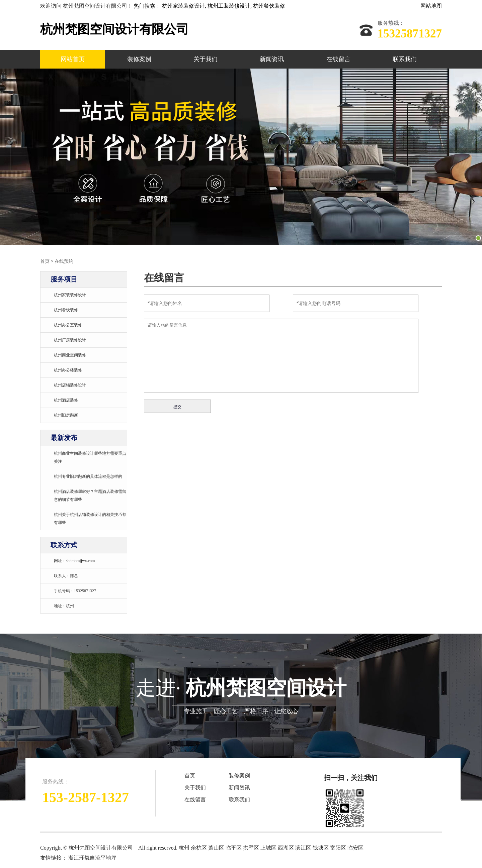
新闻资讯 (272, 59)
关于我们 (206, 59)
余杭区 (199, 847)
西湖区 (286, 847)
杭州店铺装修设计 (70, 385)
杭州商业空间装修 (70, 355)
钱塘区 (321, 847)
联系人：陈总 (66, 575)
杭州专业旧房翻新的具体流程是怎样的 (88, 476)
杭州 (185, 847)
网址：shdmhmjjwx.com (74, 560)
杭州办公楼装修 (68, 370)
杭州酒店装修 (66, 400)
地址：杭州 (64, 606)
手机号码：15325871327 (75, 590)
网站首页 (73, 59)
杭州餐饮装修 (66, 310)
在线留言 (338, 59)
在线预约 (64, 261)
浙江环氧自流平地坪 (92, 857)
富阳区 (338, 847)
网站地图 (431, 6)
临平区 (234, 847)
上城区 (268, 847)
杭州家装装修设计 (70, 295)
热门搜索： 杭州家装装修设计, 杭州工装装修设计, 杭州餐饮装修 (210, 6)
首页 (45, 261)
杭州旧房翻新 (66, 415)
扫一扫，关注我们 (351, 777)
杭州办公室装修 (68, 325)
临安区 (355, 847)
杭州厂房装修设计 (70, 340)
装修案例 (139, 59)
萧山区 (217, 847)
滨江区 (303, 847)
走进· (241, 697)
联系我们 (405, 59)
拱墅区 (251, 847)
